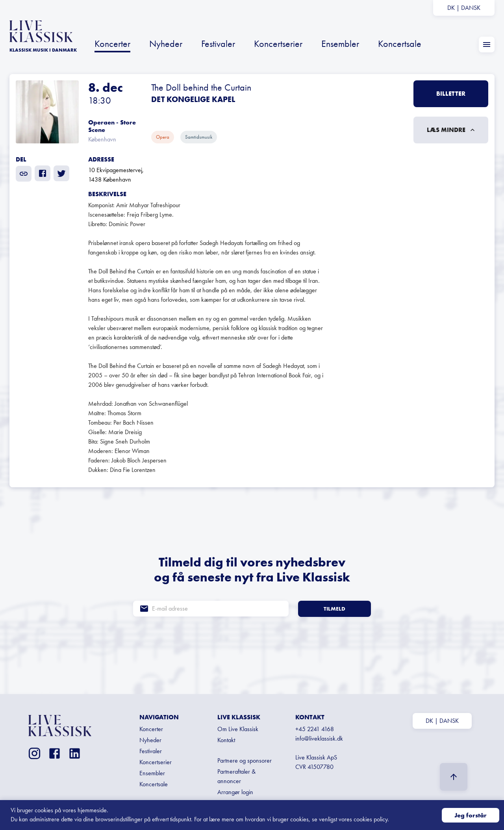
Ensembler (340, 44)
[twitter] (61, 173)
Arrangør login (235, 792)
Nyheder (166, 44)
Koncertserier (278, 44)
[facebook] (43, 173)
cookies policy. (371, 819)
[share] (24, 174)
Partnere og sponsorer (245, 760)
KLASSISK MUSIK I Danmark (43, 50)
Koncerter (112, 44)
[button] (252, 112)
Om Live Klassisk (238, 729)
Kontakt (226, 740)
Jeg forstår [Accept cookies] (471, 815)
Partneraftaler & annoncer (236, 776)
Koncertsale (400, 44)
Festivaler (218, 44)
